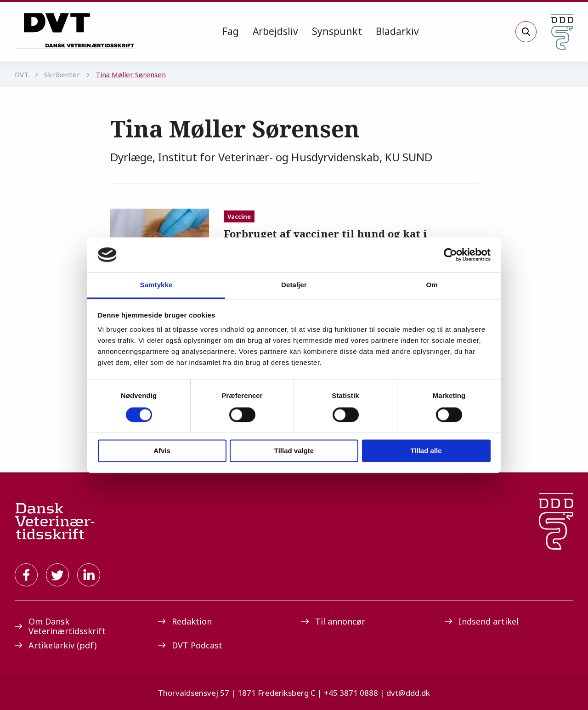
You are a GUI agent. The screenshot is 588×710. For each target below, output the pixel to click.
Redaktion (185, 621)
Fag (231, 31)
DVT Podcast (190, 645)
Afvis (162, 451)
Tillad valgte (294, 451)
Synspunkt (337, 31)
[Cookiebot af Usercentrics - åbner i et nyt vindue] (450, 255)
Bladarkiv (397, 31)
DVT (22, 74)
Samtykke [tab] (156, 285)
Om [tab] (432, 285)
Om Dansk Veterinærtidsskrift (60, 626)
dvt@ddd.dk (408, 693)
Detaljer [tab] (294, 285)
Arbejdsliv (275, 31)
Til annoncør (333, 621)
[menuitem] (231, 32)
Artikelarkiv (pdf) (56, 645)
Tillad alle (426, 451)
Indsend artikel (482, 621)
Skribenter (62, 74)
